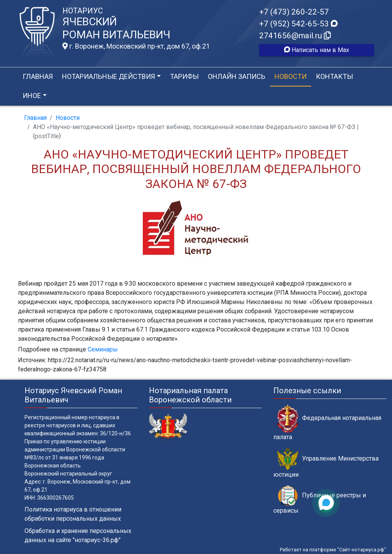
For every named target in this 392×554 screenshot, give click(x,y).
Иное (32, 96)
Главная (38, 76)
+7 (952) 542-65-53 (298, 24)
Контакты (334, 76)
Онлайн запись (237, 76)
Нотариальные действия (109, 76)
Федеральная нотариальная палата (327, 422)
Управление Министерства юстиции (326, 463)
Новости (291, 76)
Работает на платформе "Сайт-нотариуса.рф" (333, 550)
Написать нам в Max (317, 50)
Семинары (103, 349)
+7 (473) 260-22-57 (294, 12)
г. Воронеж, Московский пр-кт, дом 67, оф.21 (136, 46)
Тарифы (184, 76)
